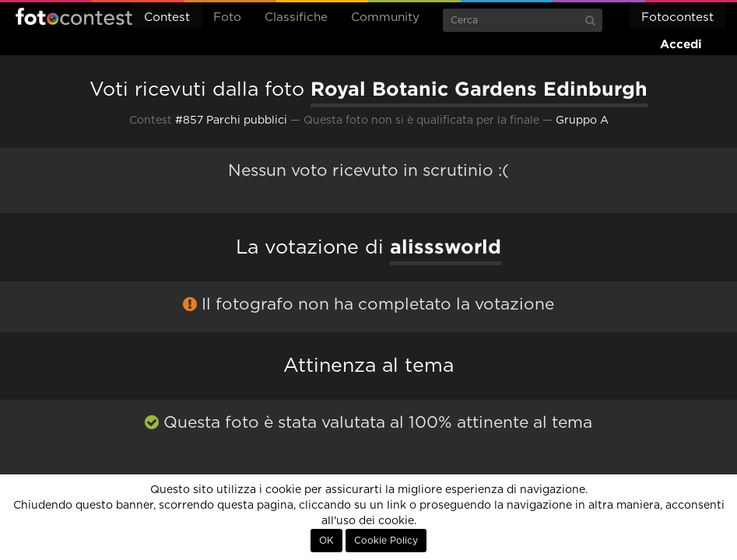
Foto (227, 17)
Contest (167, 17)
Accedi (681, 44)
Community (385, 17)
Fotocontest (74, 16)
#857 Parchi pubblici (231, 121)
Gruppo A (582, 121)
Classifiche (296, 17)
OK (326, 541)
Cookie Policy (386, 541)
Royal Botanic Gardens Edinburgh (479, 89)
